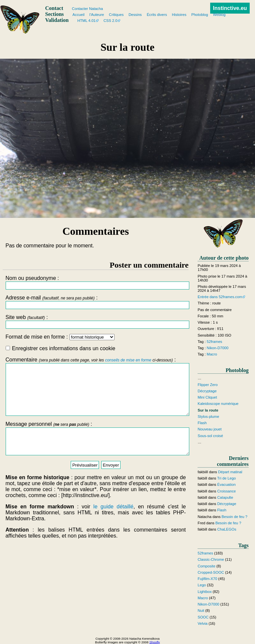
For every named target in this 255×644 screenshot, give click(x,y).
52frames (215, 342)
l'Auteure (97, 15)
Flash (202, 423)
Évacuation (226, 484)
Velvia (203, 623)
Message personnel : (95, 451)
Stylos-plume (208, 417)
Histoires (179, 15)
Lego (202, 585)
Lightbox (205, 592)
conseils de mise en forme (128, 360)
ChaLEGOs (227, 529)
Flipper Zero (208, 385)
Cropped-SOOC (211, 572)
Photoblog (200, 15)
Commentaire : (95, 391)
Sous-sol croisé (210, 436)
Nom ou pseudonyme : (95, 282)
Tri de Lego (226, 478)
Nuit (201, 611)
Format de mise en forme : (60, 337)
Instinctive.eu (230, 8)
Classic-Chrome (211, 559)
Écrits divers (157, 15)
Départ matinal (230, 472)
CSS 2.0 (111, 21)
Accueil (78, 15)
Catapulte (225, 497)
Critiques (116, 15)
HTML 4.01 (86, 21)
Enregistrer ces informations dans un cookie (60, 348)
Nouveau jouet (210, 429)
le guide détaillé (113, 521)
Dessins (135, 15)
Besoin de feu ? (234, 517)
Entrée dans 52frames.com (220, 297)
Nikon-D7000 (218, 348)
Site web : (95, 322)
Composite (206, 566)
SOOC (203, 617)
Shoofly (155, 642)
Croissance (226, 491)
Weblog (219, 15)
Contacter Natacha (87, 9)
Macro (212, 354)
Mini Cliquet (207, 397)
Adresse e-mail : (95, 302)
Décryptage (207, 391)
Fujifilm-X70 (207, 579)
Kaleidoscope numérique (218, 404)
